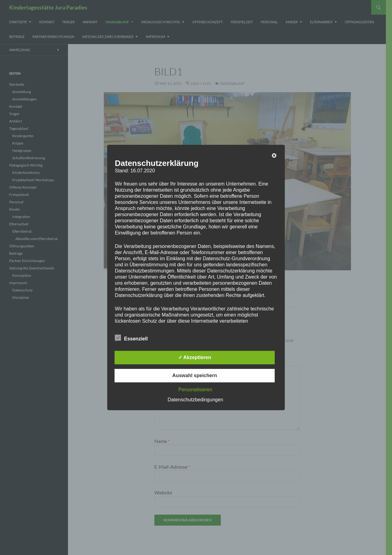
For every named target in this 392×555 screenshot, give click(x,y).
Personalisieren (195, 390)
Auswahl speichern (195, 375)
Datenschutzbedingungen (195, 400)
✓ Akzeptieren (195, 357)
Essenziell (131, 338)
